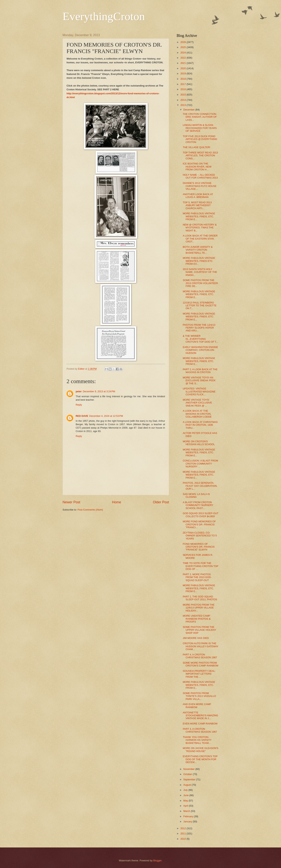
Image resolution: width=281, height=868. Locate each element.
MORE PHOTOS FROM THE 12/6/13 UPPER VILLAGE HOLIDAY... (199, 608)
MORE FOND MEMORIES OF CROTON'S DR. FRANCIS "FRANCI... (199, 524)
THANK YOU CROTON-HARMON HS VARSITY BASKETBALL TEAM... (197, 740)
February (189, 816)
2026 (183, 42)
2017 (183, 84)
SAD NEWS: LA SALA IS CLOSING (196, 496)
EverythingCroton (104, 16)
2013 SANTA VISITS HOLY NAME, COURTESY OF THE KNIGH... (200, 272)
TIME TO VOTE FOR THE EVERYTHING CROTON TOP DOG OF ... (200, 566)
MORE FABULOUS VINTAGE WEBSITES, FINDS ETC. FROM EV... (199, 261)
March (187, 811)
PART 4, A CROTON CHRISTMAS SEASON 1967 (200, 656)
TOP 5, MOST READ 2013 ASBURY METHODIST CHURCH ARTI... (197, 205)
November (189, 769)
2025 (183, 47)
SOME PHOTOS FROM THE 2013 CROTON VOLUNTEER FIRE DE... (200, 283)
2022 (183, 58)
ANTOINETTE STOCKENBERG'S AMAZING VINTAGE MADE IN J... (200, 716)
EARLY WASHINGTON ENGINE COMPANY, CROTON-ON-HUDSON (200, 350)
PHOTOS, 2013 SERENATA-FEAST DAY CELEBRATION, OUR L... (200, 486)
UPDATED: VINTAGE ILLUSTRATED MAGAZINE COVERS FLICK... (199, 392)
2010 (183, 839)
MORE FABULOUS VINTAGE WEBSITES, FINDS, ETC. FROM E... (199, 216)
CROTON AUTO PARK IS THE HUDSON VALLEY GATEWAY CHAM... (200, 646)
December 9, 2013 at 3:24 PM (99, 391)
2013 (183, 105)
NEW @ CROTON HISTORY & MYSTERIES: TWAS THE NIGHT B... (200, 228)
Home (117, 502)
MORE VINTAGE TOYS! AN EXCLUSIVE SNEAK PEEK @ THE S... (199, 380)
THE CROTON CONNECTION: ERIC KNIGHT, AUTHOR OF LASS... (200, 117)
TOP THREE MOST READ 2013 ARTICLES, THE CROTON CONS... (200, 156)
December (189, 110)
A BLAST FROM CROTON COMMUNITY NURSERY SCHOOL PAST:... (198, 505)
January (188, 822)
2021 (183, 63)
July (186, 790)
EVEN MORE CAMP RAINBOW (200, 724)
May (186, 801)
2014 (183, 100)
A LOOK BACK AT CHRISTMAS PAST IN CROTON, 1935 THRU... (200, 425)
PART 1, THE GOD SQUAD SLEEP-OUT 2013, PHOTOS (200, 598)
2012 (183, 828)
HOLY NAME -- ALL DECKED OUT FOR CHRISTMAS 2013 (200, 176)
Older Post (161, 502)
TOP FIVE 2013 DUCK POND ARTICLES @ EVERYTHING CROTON (200, 139)
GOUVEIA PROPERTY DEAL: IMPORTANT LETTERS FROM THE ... (199, 674)
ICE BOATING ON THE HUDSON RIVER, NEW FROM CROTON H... (197, 167)
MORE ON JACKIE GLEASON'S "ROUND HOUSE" (200, 750)
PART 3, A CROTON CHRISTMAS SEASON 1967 (200, 730)
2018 (183, 79)
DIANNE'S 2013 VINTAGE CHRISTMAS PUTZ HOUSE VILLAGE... (200, 186)
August (187, 785)
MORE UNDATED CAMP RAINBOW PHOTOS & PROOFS (197, 619)
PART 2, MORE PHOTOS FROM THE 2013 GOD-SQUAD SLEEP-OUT (197, 577)
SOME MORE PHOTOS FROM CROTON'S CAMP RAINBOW (200, 664)
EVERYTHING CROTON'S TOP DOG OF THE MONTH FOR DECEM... (200, 759)
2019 (183, 73)
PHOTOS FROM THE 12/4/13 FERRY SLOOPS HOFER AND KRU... (199, 328)
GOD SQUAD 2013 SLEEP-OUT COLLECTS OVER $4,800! (200, 515)
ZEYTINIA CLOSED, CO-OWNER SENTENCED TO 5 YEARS (200, 536)
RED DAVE (82, 416)
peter (79, 391)
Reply (79, 405)
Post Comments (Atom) (90, 510)
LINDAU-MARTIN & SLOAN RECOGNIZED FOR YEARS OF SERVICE (200, 128)
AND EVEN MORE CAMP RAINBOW (197, 706)
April (186, 806)
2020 (183, 68)
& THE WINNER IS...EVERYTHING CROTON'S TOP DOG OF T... (200, 339)
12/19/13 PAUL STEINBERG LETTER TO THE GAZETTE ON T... (200, 306)
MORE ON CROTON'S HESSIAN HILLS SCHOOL (199, 443)
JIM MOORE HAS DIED (196, 638)
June (186, 795)
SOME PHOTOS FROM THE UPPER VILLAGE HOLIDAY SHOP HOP (199, 630)
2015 (183, 95)
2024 (183, 53)
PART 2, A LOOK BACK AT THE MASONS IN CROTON (200, 371)
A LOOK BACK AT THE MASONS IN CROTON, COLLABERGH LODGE (197, 414)
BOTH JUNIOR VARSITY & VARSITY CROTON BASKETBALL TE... (198, 250)
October (188, 774)
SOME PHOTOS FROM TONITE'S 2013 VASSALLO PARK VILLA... (199, 696)
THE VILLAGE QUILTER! (196, 147)
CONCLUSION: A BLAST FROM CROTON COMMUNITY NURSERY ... (200, 464)
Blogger (157, 860)
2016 (183, 89)
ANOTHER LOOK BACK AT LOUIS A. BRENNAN (198, 196)
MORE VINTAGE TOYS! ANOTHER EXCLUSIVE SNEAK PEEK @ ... (197, 403)
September (190, 779)
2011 (183, 833)
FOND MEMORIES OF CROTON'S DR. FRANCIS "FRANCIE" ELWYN (199, 547)
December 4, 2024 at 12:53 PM (106, 416)
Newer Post (71, 502)
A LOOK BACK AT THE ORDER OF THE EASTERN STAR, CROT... (200, 239)
